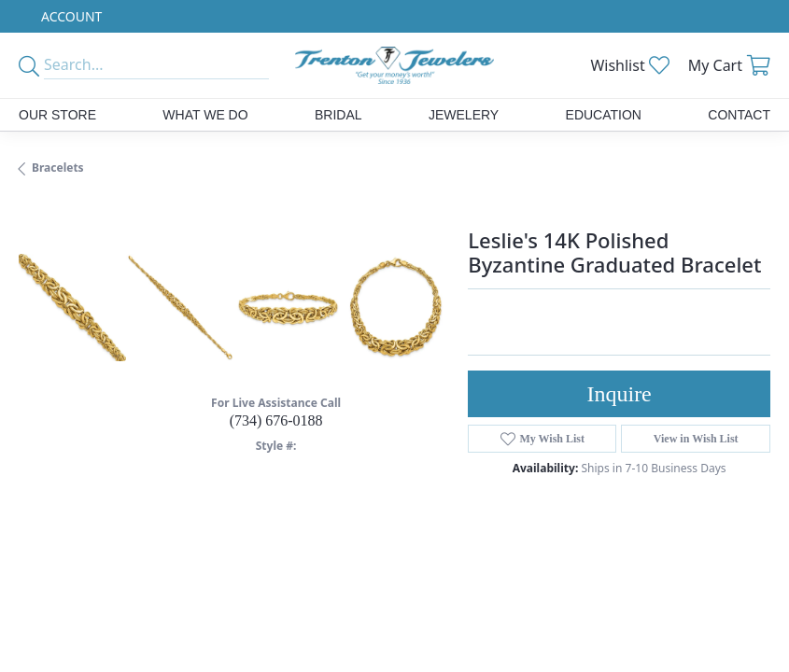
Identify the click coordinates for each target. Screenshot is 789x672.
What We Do (205, 115)
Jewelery (464, 115)
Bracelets (58, 168)
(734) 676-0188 (276, 420)
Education (604, 115)
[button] (70, 16)
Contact (739, 115)
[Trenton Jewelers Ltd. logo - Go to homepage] (394, 65)
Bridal (338, 115)
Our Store (57, 115)
